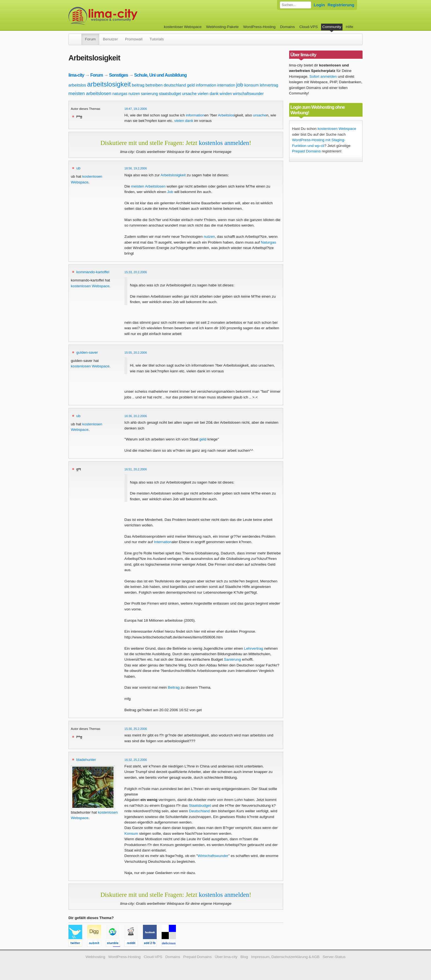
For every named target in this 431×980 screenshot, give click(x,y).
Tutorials (157, 39)
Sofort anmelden (323, 76)
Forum (90, 39)
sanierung (150, 94)
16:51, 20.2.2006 (136, 469)
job (240, 85)
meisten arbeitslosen (90, 93)
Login (319, 5)
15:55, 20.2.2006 (136, 353)
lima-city (76, 75)
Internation (163, 542)
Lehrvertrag (254, 648)
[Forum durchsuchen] (295, 5)
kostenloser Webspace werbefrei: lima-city (123, 16)
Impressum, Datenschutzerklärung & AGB (285, 957)
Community (332, 27)
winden (226, 94)
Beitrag (174, 687)
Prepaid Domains (306, 151)
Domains (288, 27)
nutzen (134, 94)
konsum (252, 85)
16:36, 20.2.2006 (136, 416)
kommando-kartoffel (93, 272)
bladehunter (86, 760)
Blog (244, 957)
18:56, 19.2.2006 (136, 168)
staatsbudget (170, 94)
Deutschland (200, 811)
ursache (189, 93)
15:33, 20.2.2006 (136, 272)
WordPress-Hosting (259, 27)
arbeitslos (77, 85)
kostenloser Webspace (183, 27)
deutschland (175, 85)
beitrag (138, 85)
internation (226, 85)
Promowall (134, 39)
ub (78, 168)
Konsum (131, 834)
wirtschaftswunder (248, 94)
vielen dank (208, 93)
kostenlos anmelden (224, 143)
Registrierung (341, 5)
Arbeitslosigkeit (173, 175)
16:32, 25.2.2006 (136, 760)
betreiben (154, 85)
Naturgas (268, 242)
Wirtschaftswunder (213, 856)
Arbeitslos (226, 115)
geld (191, 85)
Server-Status (334, 957)
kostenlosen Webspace (90, 286)
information (206, 85)
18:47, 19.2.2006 (136, 109)
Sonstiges (119, 75)
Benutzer (110, 39)
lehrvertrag (269, 85)
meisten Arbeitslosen (148, 186)
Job (170, 192)
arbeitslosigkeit (109, 84)
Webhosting (95, 957)
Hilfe (350, 27)
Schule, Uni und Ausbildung (160, 75)
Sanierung (233, 659)
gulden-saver (87, 352)
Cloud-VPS (309, 27)
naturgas (120, 94)
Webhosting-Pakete (222, 27)
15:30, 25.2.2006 (136, 729)
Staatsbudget (200, 806)
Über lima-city (226, 957)
